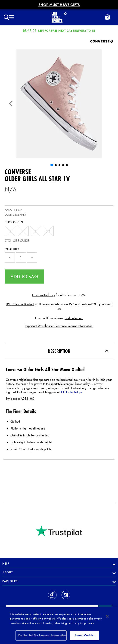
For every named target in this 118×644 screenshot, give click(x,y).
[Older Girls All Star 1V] (59, 104)
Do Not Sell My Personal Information (42, 635)
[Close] (107, 617)
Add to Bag (24, 277)
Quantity (12, 249)
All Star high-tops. (72, 392)
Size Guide (21, 241)
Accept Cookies (85, 635)
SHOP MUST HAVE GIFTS (59, 5)
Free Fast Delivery (44, 295)
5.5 (48, 231)
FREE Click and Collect (20, 304)
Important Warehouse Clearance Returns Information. (59, 326)
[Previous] (11, 104)
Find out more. (74, 318)
